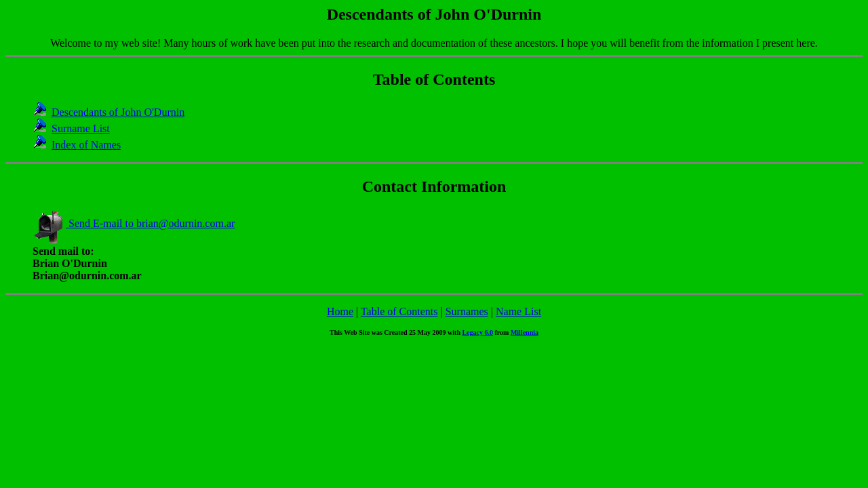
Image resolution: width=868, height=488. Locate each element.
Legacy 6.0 (477, 332)
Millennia (525, 332)
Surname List (81, 128)
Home (340, 311)
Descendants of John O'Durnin (118, 112)
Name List (518, 311)
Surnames (467, 311)
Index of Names (86, 145)
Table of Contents (399, 311)
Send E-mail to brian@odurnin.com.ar (134, 223)
